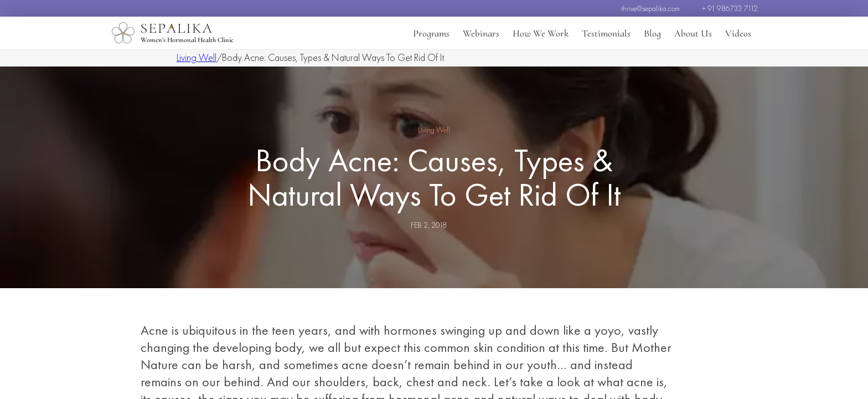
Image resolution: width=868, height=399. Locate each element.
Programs (431, 33)
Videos (738, 33)
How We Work (541, 33)
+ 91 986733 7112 (730, 8)
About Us (693, 33)
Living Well (197, 57)
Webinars (481, 33)
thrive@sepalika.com (650, 8)
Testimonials (606, 33)
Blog (652, 33)
